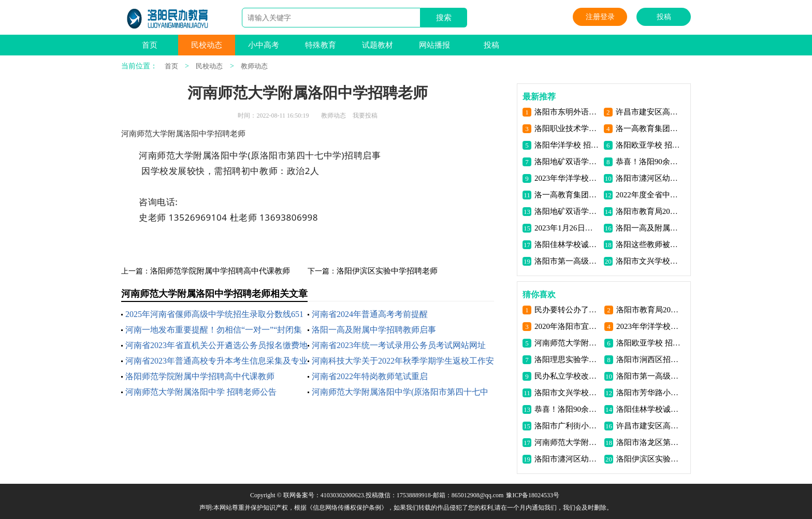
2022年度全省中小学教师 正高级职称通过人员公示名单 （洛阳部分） (649, 195)
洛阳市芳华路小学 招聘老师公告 (649, 393)
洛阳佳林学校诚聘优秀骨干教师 (567, 244)
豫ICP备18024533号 (533, 495)
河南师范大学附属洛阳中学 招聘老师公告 (201, 392)
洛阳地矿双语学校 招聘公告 (567, 162)
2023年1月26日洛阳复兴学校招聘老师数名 (567, 228)
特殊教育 (321, 45)
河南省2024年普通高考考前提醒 (370, 314)
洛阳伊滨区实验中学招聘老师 (387, 271)
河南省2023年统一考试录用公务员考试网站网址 (399, 345)
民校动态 (207, 45)
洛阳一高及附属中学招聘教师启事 (374, 330)
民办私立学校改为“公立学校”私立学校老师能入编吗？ (567, 376)
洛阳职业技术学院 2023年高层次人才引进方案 (567, 128)
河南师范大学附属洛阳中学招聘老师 (567, 343)
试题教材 (378, 45)
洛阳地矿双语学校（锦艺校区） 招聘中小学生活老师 (567, 211)
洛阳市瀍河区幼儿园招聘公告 (649, 178)
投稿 (664, 17)
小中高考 (264, 45)
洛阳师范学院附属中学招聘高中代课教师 (220, 271)
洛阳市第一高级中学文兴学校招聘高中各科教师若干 (649, 376)
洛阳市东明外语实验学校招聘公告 (567, 112)
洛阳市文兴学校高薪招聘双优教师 (649, 261)
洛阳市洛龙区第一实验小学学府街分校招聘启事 (649, 442)
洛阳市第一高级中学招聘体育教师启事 (567, 261)
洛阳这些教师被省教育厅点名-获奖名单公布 (649, 244)
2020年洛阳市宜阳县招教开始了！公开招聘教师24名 (567, 326)
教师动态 (254, 66)
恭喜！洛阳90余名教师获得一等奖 (649, 162)
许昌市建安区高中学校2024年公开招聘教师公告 (649, 112)
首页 (150, 45)
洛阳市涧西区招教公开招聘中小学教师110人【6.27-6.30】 (649, 359)
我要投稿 (365, 116)
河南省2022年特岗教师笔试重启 (370, 376)
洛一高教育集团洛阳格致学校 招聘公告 (649, 128)
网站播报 (434, 45)
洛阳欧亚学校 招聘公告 (649, 145)
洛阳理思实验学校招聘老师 (567, 359)
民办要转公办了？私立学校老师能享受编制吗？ (567, 310)
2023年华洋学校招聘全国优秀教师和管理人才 (567, 178)
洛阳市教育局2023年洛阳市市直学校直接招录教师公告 (649, 211)
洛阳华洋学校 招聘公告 (567, 145)
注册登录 (600, 17)
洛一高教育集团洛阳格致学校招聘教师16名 (567, 195)
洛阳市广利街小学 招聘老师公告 (567, 426)
